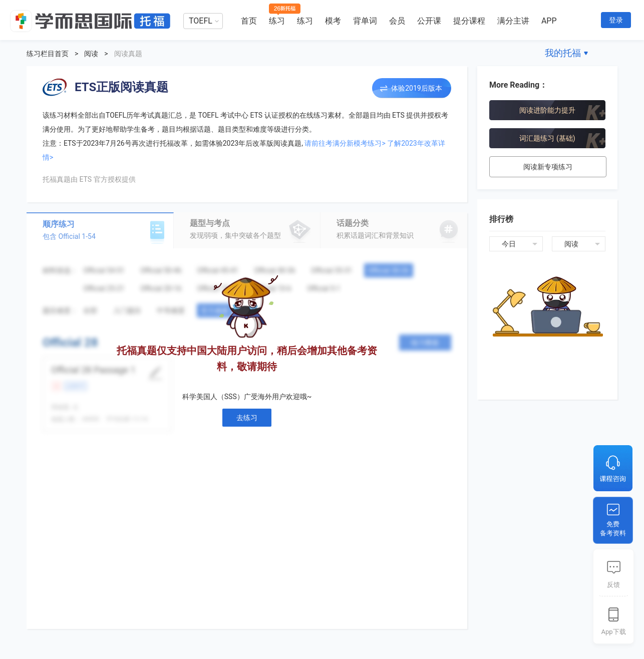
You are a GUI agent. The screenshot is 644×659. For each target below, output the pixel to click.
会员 (397, 21)
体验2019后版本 (416, 88)
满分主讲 (513, 21)
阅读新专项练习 (548, 167)
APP (549, 21)
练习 (277, 21)
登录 (616, 20)
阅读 (91, 54)
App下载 (613, 632)
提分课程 (469, 21)
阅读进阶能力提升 (547, 110)
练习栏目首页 (48, 54)
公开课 (429, 21)
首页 (249, 21)
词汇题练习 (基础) (547, 138)
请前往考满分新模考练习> (345, 143)
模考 (333, 21)
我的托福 (563, 53)
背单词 (365, 21)
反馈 (613, 585)
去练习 (247, 418)
